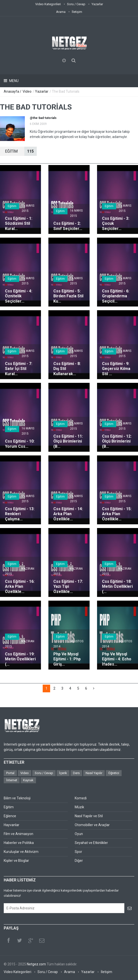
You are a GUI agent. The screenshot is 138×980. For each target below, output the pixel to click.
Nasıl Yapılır (94, 773)
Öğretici (114, 773)
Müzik (79, 807)
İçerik (63, 773)
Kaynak (28, 780)
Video (27, 91)
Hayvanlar (12, 825)
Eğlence (10, 816)
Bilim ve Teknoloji (17, 798)
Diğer (79, 861)
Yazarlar (97, 4)
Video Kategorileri (48, 4)
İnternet (12, 780)
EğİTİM (21, 151)
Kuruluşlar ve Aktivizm (21, 852)
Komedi (81, 798)
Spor (78, 852)
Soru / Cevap (76, 4)
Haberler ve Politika (19, 843)
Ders (76, 773)
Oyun (79, 834)
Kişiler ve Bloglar (16, 861)
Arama (61, 12)
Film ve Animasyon (18, 834)
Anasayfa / (13, 91)
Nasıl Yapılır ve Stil (89, 816)
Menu (14, 81)
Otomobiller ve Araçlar (92, 825)
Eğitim (12, 206)
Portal (10, 773)
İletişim (77, 12)
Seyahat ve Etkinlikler (91, 843)
